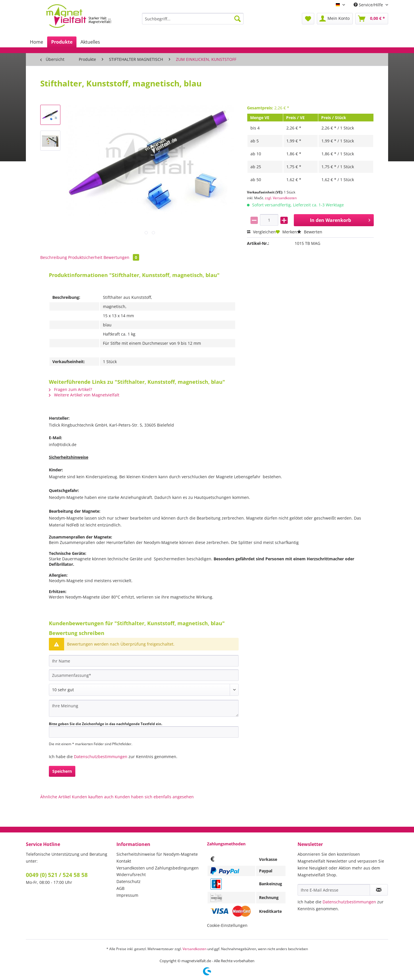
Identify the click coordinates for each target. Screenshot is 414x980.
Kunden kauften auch (93, 797)
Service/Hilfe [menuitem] (369, 5)
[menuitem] (193, 21)
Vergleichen (261, 232)
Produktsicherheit (85, 257)
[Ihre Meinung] (144, 708)
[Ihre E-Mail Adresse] (334, 890)
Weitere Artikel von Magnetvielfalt (84, 395)
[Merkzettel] (308, 19)
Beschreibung (54, 257)
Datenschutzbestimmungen (101, 757)
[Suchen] (237, 19)
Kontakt (124, 861)
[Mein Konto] (335, 19)
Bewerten (310, 232)
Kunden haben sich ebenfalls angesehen (154, 797)
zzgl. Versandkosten (281, 198)
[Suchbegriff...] (193, 19)
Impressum (127, 895)
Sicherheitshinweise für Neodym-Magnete (157, 854)
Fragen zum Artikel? (70, 389)
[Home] (37, 42)
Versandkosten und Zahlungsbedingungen (158, 868)
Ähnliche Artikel (55, 797)
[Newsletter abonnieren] (379, 890)
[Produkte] (62, 42)
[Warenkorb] (372, 19)
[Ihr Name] (144, 661)
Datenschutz (129, 881)
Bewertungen (121, 257)
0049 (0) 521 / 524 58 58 (57, 875)
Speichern (62, 771)
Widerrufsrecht (131, 875)
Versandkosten (194, 949)
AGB (120, 888)
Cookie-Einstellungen (227, 925)
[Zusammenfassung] (144, 675)
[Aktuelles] (90, 42)
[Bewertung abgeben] (144, 690)
